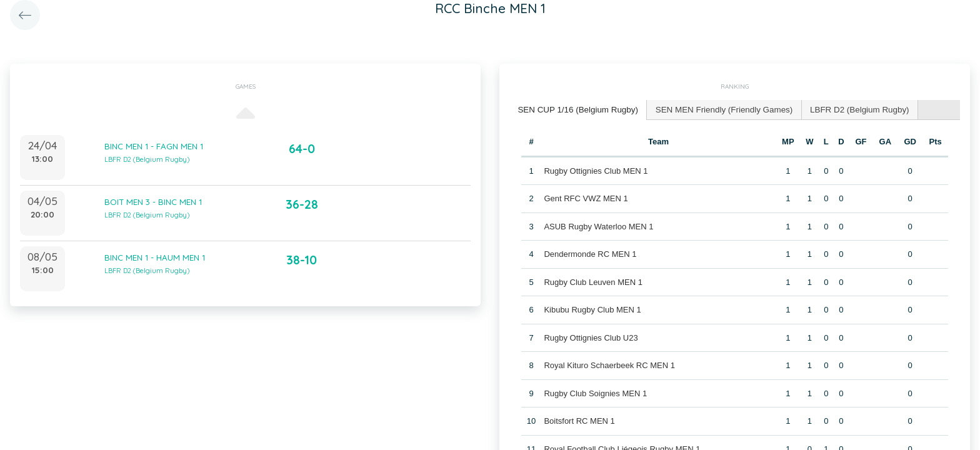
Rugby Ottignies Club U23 (591, 337)
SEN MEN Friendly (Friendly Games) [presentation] (718, 109)
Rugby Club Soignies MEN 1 (595, 392)
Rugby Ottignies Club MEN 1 (596, 170)
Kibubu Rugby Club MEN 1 (592, 309)
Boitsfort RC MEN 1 (579, 420)
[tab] (576, 110)
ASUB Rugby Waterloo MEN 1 (598, 225)
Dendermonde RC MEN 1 (590, 253)
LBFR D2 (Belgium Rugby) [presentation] (849, 109)
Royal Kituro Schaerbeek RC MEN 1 (609, 365)
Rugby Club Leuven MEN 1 (593, 281)
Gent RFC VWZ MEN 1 (586, 198)
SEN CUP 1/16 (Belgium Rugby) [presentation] (576, 109)
